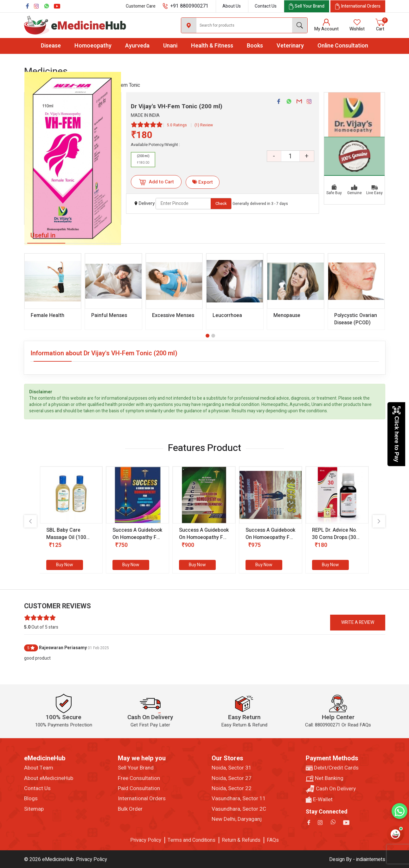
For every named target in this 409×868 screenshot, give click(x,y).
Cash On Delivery (331, 789)
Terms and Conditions (192, 840)
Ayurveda (137, 46)
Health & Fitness (212, 46)
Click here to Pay (396, 434)
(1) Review (204, 125)
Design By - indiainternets (357, 859)
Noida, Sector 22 (232, 789)
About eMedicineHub (49, 778)
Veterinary (290, 46)
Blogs (31, 799)
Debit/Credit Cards (332, 768)
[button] (208, 336)
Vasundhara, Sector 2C (239, 809)
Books (255, 46)
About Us (232, 6)
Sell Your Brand (136, 768)
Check (221, 203)
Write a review (358, 622)
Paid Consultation (139, 789)
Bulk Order (130, 809)
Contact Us (266, 6)
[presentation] (30, 521)
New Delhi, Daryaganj (237, 819)
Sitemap (34, 809)
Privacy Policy (146, 840)
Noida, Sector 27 (232, 778)
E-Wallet (319, 800)
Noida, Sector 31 (232, 768)
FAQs (273, 840)
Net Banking (325, 778)
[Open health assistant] (395, 834)
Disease (51, 46)
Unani (170, 46)
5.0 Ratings (177, 125)
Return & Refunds (241, 840)
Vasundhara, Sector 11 (239, 799)
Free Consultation (139, 778)
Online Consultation (343, 46)
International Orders (142, 799)
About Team (39, 768)
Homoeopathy (93, 46)
